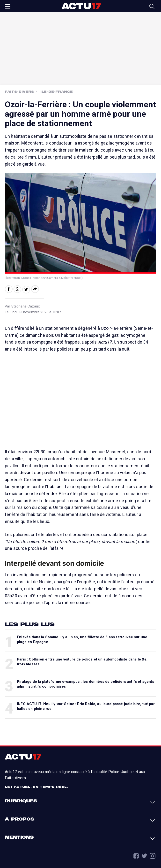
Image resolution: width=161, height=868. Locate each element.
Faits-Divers (19, 92)
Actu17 (81, 6)
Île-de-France (57, 92)
